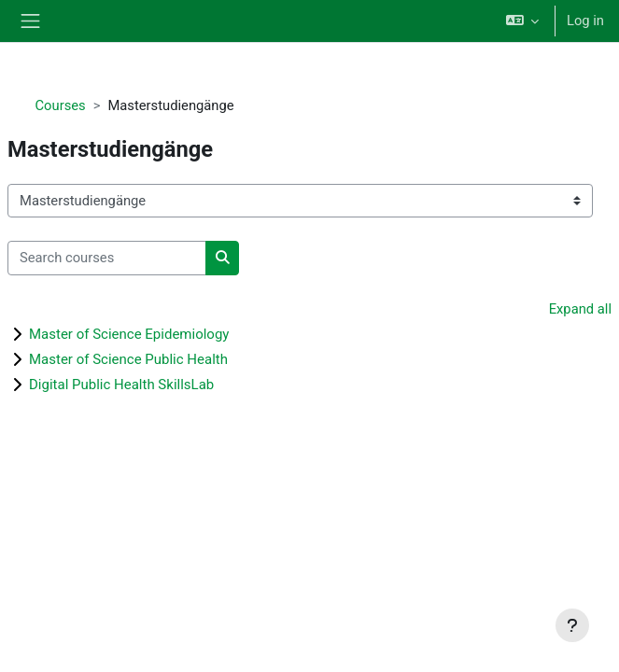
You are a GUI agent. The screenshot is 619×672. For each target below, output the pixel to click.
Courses (61, 105)
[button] (522, 21)
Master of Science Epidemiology (129, 334)
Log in (585, 21)
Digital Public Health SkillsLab (121, 385)
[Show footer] (572, 625)
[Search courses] (107, 258)
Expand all (580, 309)
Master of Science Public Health (128, 359)
